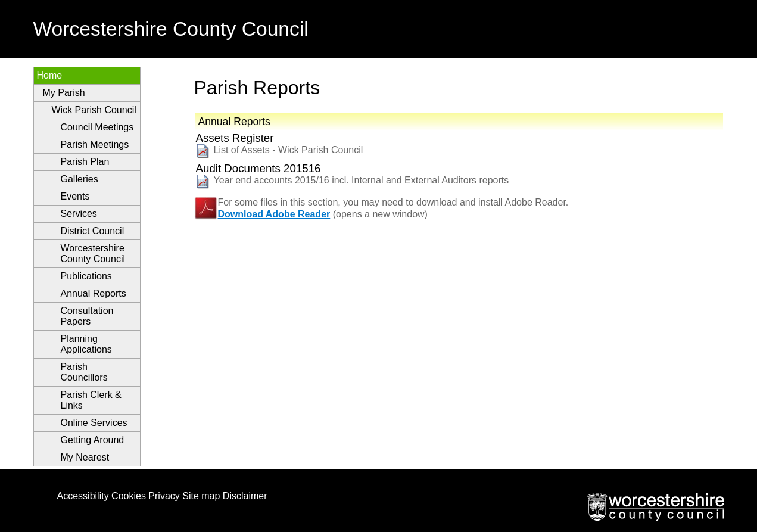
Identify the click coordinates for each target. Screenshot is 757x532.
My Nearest (85, 457)
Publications (86, 276)
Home (50, 75)
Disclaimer (245, 496)
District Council (93, 231)
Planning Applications (86, 344)
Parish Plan (85, 162)
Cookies (129, 496)
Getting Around (93, 440)
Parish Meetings (95, 144)
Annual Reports (94, 293)
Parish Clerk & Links (91, 400)
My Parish (64, 93)
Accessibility (83, 496)
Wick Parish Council (94, 110)
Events (75, 196)
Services (79, 214)
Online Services (94, 423)
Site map (201, 496)
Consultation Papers (87, 316)
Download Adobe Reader (274, 214)
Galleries (80, 179)
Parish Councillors (84, 372)
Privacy (164, 496)
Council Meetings (97, 127)
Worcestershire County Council (93, 253)
